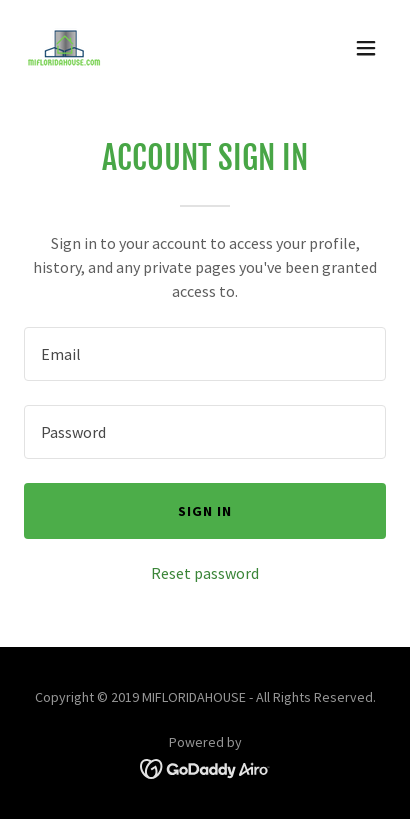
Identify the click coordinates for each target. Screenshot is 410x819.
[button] (366, 48)
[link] (64, 48)
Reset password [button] (205, 573)
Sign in (205, 511)
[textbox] (205, 354)
